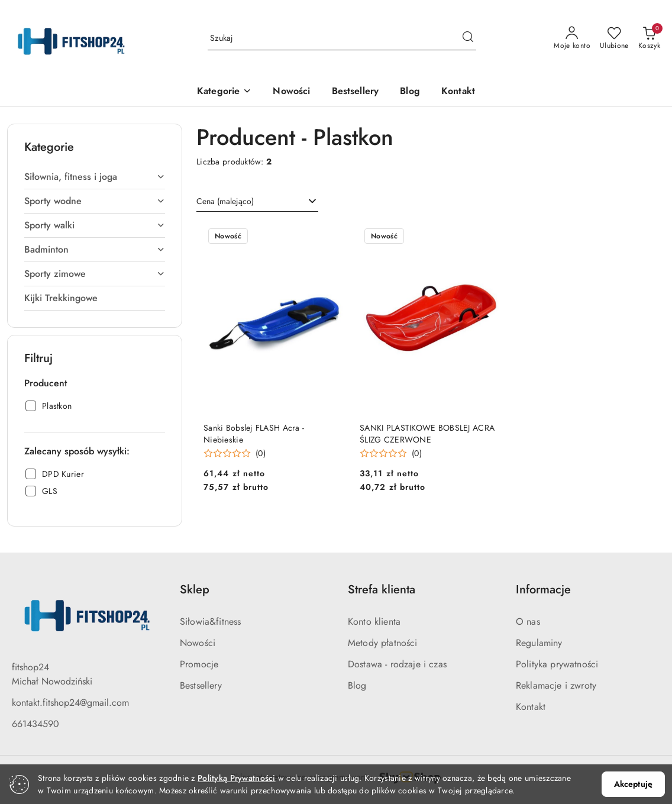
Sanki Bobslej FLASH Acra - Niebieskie (254, 434)
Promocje (199, 664)
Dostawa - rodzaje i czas (397, 664)
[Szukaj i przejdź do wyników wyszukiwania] (468, 38)
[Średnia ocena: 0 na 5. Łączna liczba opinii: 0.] (235, 453)
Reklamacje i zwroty (556, 685)
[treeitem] (95, 177)
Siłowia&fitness (210, 621)
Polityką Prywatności (237, 778)
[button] (224, 92)
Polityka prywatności (557, 664)
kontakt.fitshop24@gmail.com (70, 703)
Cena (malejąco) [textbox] (225, 201)
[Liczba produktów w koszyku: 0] (649, 38)
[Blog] (410, 92)
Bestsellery (201, 685)
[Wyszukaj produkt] (342, 38)
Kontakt (531, 707)
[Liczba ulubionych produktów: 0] (614, 38)
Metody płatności (383, 643)
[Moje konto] (572, 38)
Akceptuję (633, 784)
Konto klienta (374, 621)
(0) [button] (261, 453)
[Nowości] (291, 92)
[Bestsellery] (356, 92)
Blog (357, 685)
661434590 (35, 724)
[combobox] (257, 202)
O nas (528, 621)
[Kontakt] (458, 92)
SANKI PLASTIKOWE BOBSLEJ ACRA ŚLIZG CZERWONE (427, 434)
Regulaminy (539, 643)
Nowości (198, 643)
